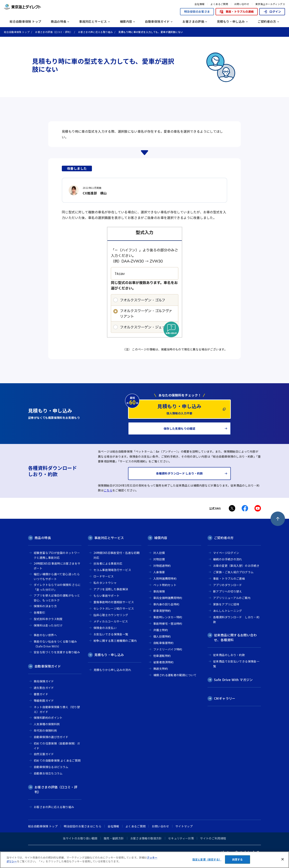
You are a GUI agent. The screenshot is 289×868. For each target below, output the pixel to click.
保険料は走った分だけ (48, 625)
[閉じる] (283, 859)
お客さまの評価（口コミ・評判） (56, 789)
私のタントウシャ (105, 583)
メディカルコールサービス (111, 621)
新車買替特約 (162, 611)
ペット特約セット (165, 585)
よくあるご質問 (219, 4)
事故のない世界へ (45, 635)
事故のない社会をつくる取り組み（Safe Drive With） (55, 644)
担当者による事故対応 (108, 563)
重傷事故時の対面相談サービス (114, 602)
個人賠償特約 (162, 636)
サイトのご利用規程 (213, 838)
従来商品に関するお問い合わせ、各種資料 (235, 637)
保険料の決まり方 (45, 606)
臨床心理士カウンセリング (111, 615)
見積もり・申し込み (109, 655)
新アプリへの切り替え (228, 591)
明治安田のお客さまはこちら (83, 826)
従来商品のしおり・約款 (229, 655)
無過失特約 (161, 669)
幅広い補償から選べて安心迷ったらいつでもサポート (57, 577)
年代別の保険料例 (45, 730)
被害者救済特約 (163, 662)
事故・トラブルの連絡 (237, 12)
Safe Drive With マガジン (233, 680)
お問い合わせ (242, 4)
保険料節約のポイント (48, 718)
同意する (238, 859)
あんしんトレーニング (228, 611)
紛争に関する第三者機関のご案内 (115, 641)
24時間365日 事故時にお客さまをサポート (57, 566)
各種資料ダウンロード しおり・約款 (236, 620)
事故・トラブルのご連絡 (229, 578)
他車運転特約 (162, 656)
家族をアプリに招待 (226, 604)
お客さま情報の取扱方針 (146, 838)
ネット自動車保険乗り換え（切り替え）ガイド (57, 709)
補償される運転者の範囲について (175, 675)
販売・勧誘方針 (114, 838)
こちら (108, 490)
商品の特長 (43, 538)
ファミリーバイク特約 (168, 649)
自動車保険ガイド (48, 666)
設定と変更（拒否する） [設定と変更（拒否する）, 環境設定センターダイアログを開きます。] (207, 859)
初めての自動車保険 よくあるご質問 (57, 760)
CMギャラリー (225, 698)
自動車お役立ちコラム (48, 773)
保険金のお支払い (105, 628)
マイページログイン (226, 553)
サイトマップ (184, 826)
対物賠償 (159, 559)
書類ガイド (41, 694)
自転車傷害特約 (163, 643)
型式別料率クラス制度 (48, 619)
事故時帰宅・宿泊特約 (168, 624)
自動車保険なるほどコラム (51, 767)
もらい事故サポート (106, 596)
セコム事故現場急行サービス (112, 570)
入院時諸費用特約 (165, 578)
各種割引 (40, 612)
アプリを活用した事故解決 (111, 589)
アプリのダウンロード (228, 585)
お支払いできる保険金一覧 (111, 634)
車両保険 (159, 591)
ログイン (272, 12)
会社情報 (199, 4)
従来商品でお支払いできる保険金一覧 (236, 664)
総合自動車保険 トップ (25, 21)
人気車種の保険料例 (47, 724)
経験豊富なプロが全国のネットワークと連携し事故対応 (57, 555)
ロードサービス (104, 576)
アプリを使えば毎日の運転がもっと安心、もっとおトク (57, 598)
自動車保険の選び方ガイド (51, 737)
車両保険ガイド (44, 681)
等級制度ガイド (44, 701)
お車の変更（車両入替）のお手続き (236, 566)
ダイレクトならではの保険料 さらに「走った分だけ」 (57, 587)
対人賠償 (159, 553)
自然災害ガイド (44, 754)
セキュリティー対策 (181, 838)
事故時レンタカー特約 (168, 617)
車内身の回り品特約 (166, 604)
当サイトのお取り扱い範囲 (80, 838)
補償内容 (161, 538)
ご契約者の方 (224, 538)
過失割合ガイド (44, 688)
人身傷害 (159, 572)
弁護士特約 (161, 630)
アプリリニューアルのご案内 (232, 598)
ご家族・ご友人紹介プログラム (233, 572)
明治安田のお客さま (197, 11)
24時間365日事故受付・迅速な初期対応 (117, 555)
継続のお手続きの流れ (228, 559)
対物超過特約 (162, 566)
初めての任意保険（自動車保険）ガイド (57, 746)
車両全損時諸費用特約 (168, 598)
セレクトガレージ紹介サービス (114, 608)
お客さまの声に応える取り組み (54, 807)
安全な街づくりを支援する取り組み (57, 652)
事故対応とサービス (109, 538)
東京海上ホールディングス (270, 4)
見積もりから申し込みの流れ (112, 670)
